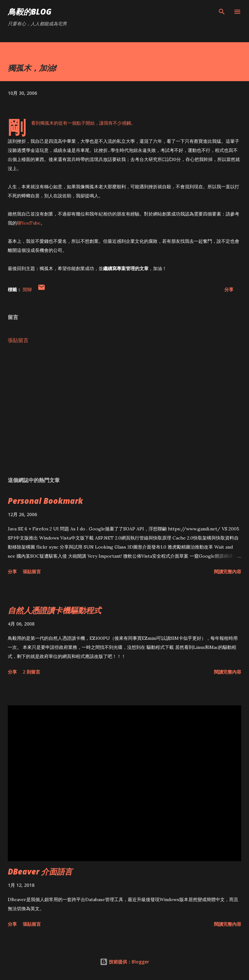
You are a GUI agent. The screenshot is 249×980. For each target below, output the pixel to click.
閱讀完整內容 (228, 571)
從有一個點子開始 (77, 123)
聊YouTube (29, 223)
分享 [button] (229, 289)
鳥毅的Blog (30, 12)
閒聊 (27, 289)
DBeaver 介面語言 (40, 871)
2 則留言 (31, 672)
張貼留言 (18, 340)
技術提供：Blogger (124, 962)
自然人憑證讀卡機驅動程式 (54, 610)
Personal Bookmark (45, 501)
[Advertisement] (124, 410)
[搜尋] (222, 12)
